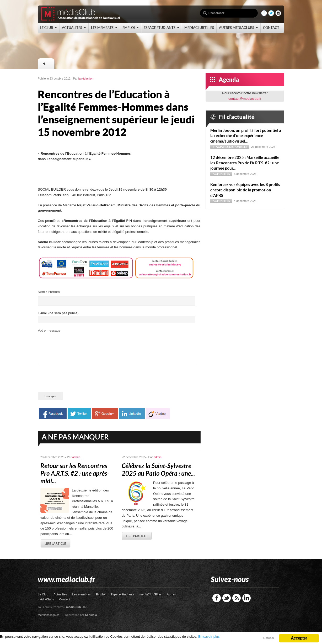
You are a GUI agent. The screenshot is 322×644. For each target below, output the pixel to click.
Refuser (269, 638)
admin (76, 457)
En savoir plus (209, 637)
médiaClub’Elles (151, 594)
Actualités (221, 174)
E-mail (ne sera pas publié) (58, 313)
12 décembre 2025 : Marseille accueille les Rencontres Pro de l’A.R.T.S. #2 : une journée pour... (245, 163)
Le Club (43, 594)
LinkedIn (246, 598)
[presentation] (78, 379)
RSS (237, 598)
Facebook (217, 598)
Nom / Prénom (49, 292)
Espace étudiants (122, 594)
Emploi (101, 594)
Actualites (60, 594)
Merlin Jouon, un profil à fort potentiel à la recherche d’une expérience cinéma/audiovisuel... (246, 136)
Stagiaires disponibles (230, 147)
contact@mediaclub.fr (245, 99)
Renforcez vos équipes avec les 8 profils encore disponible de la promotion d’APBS (245, 190)
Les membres (82, 594)
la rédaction (86, 78)
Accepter (299, 638)
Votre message (49, 330)
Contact (65, 599)
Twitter (227, 598)
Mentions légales (49, 615)
